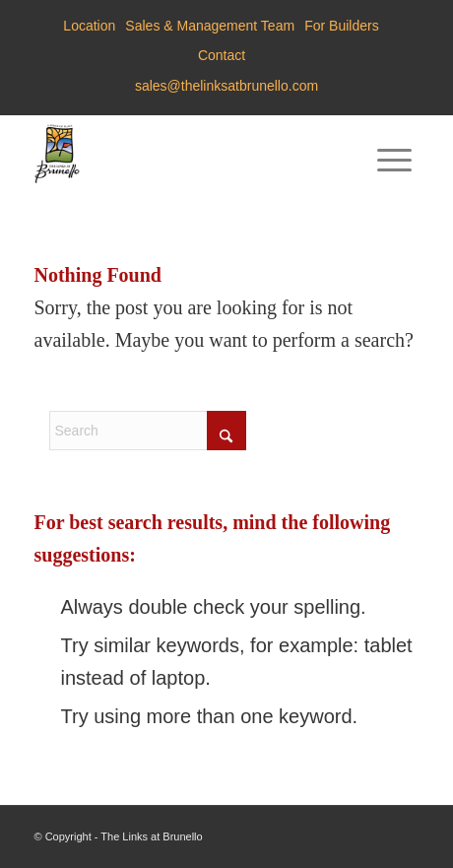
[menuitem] (90, 26)
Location (89, 26)
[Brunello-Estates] (189, 154)
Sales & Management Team (210, 26)
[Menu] (394, 154)
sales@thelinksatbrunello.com (226, 86)
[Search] (148, 431)
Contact (222, 55)
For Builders (341, 26)
